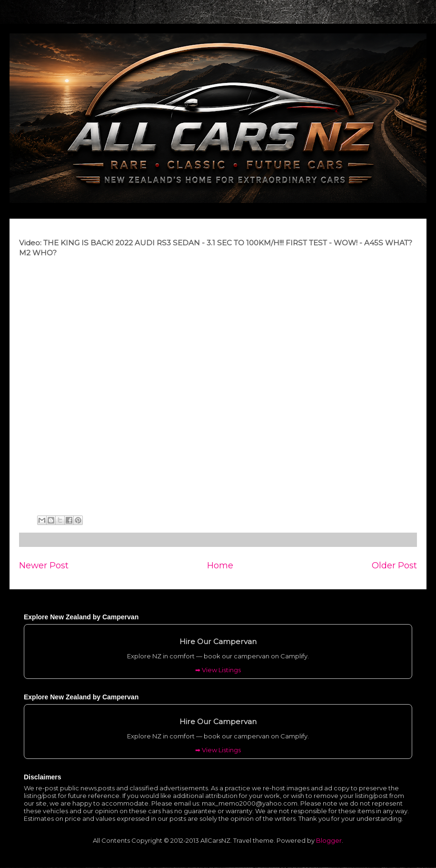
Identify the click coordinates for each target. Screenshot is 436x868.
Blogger (329, 840)
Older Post (394, 565)
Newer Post (44, 565)
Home (220, 565)
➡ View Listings (218, 670)
